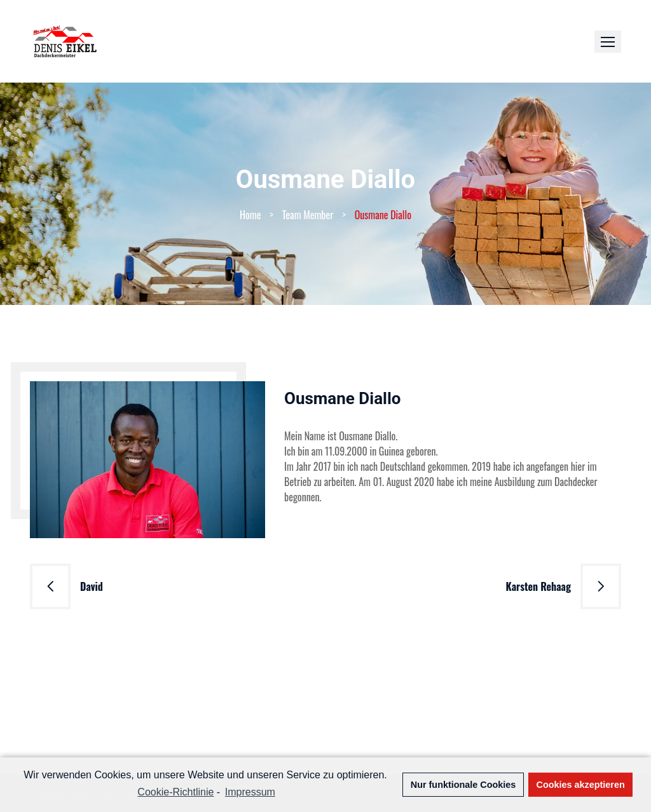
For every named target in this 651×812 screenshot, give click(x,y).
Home (250, 215)
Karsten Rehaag (538, 586)
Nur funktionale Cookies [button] (463, 785)
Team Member (308, 215)
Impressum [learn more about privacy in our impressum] (250, 792)
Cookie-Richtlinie (175, 792)
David (92, 586)
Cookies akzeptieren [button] (581, 785)
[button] (608, 42)
